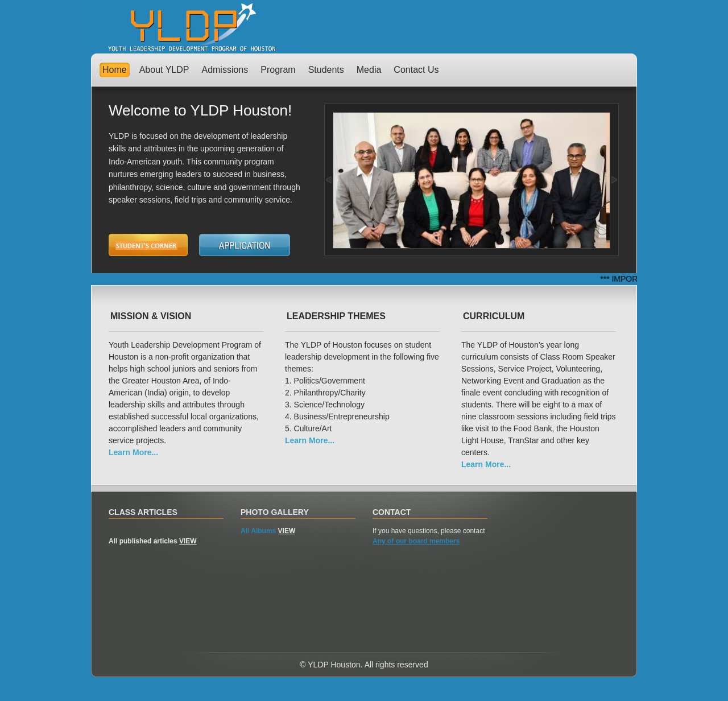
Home (115, 70)
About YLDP (164, 70)
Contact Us (416, 70)
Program (278, 70)
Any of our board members (416, 541)
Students (326, 70)
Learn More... (133, 452)
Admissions (225, 70)
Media (369, 70)
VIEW (188, 541)
